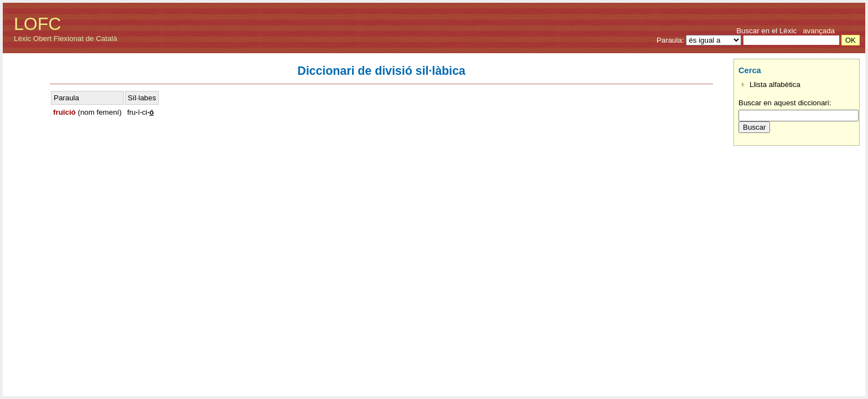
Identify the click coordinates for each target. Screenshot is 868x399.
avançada (819, 31)
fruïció (64, 112)
